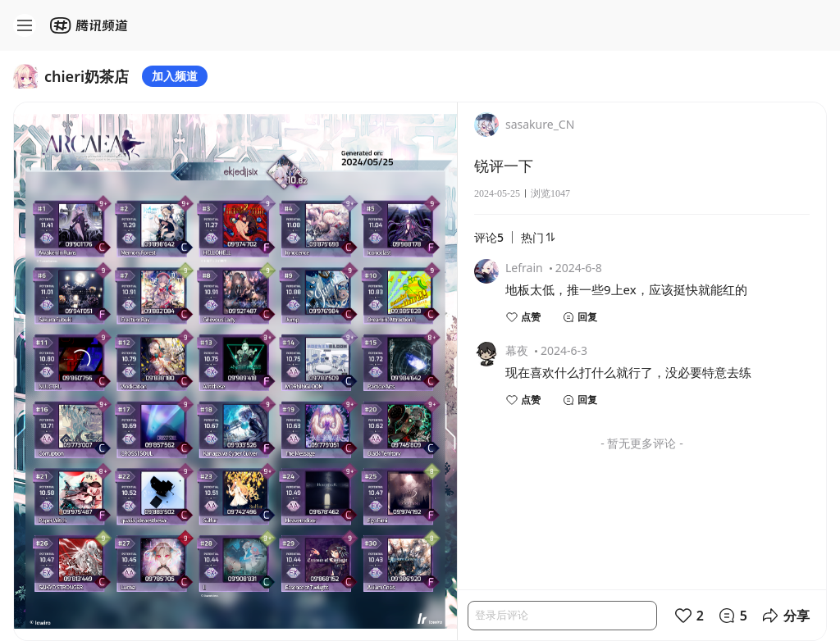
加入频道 (175, 76)
